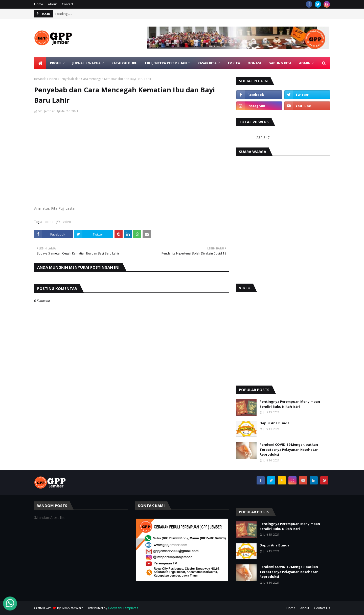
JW (58, 222)
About (52, 4)
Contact (67, 4)
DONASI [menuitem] (254, 63)
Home (39, 4)
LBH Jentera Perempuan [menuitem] (166, 63)
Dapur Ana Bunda (275, 423)
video (53, 79)
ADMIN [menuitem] (305, 63)
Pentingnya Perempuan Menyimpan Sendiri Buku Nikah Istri (290, 404)
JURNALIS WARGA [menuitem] (86, 63)
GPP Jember (46, 111)
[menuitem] (40, 63)
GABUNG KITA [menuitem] (280, 63)
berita (49, 222)
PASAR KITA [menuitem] (207, 63)
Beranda (40, 79)
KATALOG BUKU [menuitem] (124, 63)
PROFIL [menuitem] (56, 63)
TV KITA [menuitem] (234, 63)
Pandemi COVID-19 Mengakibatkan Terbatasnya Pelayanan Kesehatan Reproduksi (289, 449)
